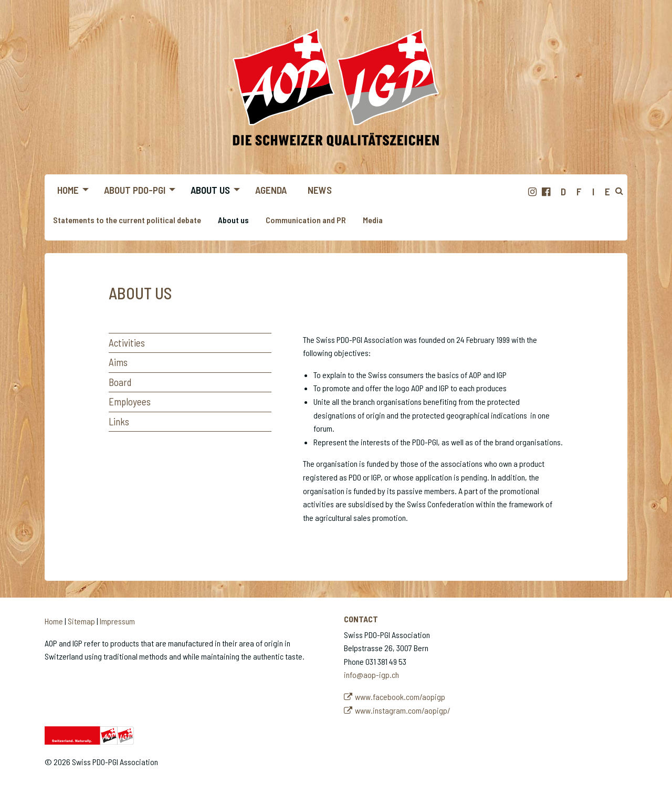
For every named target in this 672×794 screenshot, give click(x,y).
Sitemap (81, 621)
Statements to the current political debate (127, 220)
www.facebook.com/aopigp (400, 697)
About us (233, 220)
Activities (127, 343)
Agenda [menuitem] (271, 190)
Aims (118, 362)
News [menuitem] (320, 190)
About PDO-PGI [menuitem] (135, 190)
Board (120, 382)
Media (373, 220)
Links (119, 421)
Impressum (117, 621)
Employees (130, 401)
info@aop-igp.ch (371, 675)
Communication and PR (306, 220)
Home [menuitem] (68, 190)
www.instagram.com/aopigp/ (403, 710)
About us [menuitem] (210, 190)
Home (54, 621)
